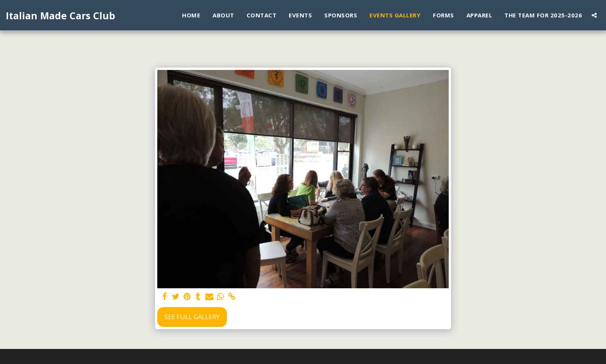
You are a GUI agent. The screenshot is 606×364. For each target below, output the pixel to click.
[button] (594, 15)
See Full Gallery (192, 317)
